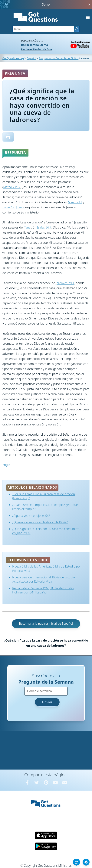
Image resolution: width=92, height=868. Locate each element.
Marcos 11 (75, 202)
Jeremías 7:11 (65, 283)
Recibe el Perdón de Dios (37, 49)
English (7, 465)
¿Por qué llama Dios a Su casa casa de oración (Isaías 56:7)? (44, 496)
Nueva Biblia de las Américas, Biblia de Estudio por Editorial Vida (47, 568)
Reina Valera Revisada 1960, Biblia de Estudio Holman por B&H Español (43, 590)
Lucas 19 (8, 207)
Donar (46, 5)
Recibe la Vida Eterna (34, 45)
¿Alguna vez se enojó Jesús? (31, 516)
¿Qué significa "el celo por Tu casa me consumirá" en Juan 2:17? (46, 531)
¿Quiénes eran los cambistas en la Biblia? (40, 522)
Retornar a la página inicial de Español (46, 624)
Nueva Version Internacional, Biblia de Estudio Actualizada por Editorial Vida (44, 579)
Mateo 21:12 (12, 187)
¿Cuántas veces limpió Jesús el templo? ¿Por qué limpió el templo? (45, 507)
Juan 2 (20, 207)
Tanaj (28, 227)
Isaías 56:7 (44, 227)
